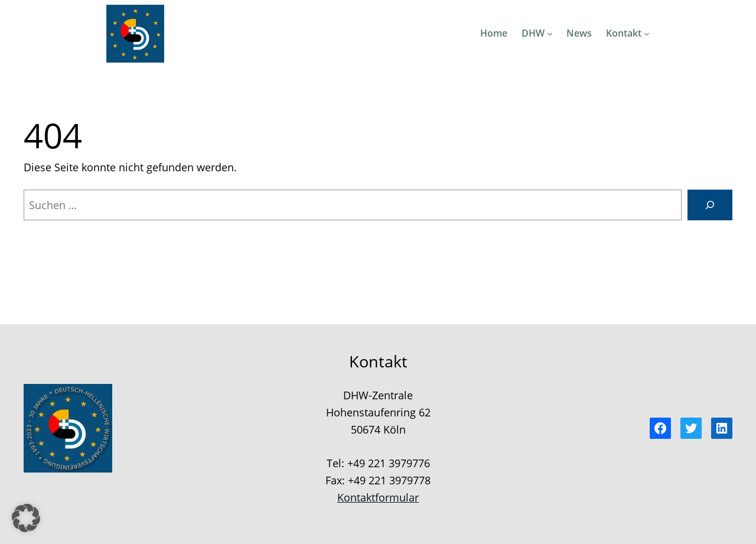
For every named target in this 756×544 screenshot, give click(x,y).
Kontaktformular (378, 497)
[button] (26, 518)
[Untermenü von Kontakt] (647, 34)
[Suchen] (710, 205)
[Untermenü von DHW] (550, 34)
